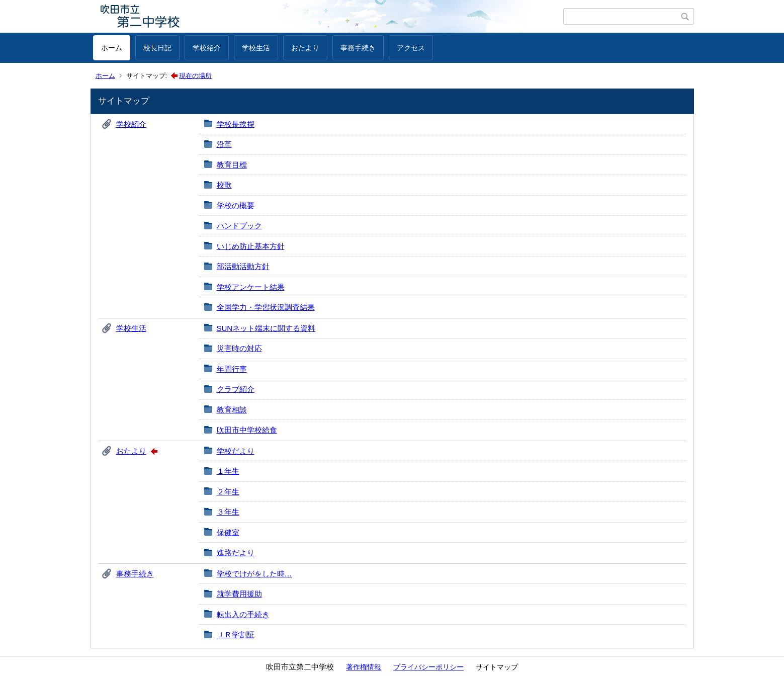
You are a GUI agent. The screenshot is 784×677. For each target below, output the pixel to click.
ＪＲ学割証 (236, 634)
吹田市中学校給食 (247, 430)
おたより (305, 48)
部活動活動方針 (243, 266)
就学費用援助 (239, 594)
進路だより (236, 553)
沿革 (224, 144)
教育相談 (232, 410)
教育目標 (232, 165)
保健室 (228, 532)
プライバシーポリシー (428, 667)
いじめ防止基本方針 (251, 246)
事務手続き (358, 48)
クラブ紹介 (236, 389)
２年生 (228, 492)
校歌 (224, 185)
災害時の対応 (239, 348)
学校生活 (256, 48)
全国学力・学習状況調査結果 (266, 307)
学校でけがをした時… (254, 574)
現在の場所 (195, 76)
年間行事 (232, 369)
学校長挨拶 (236, 124)
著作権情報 (364, 667)
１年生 (228, 471)
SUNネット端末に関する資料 (266, 328)
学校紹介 (207, 48)
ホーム (112, 48)
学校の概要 (236, 205)
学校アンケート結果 (251, 287)
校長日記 (157, 48)
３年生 (228, 512)
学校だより (236, 451)
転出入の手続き (243, 614)
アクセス (411, 48)
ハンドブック (239, 226)
